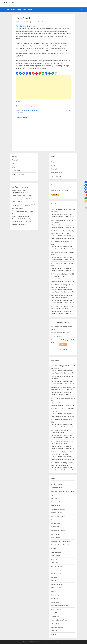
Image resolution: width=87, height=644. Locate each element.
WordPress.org (56, 176)
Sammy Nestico (56, 609)
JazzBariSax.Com (57, 566)
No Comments (44, 22)
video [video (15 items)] (30, 221)
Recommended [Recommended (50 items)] (18, 211)
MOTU (53, 591)
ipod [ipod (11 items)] (27, 196)
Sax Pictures (55, 616)
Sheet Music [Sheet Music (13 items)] (23, 214)
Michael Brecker (57, 588)
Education (25, 106)
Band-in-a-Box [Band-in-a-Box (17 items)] (28, 187)
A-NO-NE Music (57, 484)
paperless (35, 106)
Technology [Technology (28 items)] (16, 221)
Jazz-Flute (55, 559)
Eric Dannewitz (56, 523)
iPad (30, 106)
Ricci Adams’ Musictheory (60, 606)
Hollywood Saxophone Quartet (61, 541)
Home (13, 10)
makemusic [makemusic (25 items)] (29, 199)
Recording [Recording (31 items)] (29, 211)
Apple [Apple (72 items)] (18, 187)
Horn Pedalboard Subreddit (60, 545)
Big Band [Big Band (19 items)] (15, 190)
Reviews (15, 167)
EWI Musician (56, 527)
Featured (15, 160)
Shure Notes (55, 624)
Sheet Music (16, 171)
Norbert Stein (56, 595)
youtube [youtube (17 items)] (24, 224)
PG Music (55, 599)
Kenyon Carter (56, 574)
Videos (14, 178)
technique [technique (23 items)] (29, 219)
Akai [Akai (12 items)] (13, 187)
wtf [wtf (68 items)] (19, 224)
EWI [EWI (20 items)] (23, 193)
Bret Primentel (56, 505)
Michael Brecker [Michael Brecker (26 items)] (23, 202)
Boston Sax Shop (57, 502)
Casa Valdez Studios (58, 509)
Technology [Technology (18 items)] (24, 221)
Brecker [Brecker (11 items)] (20, 190)
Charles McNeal (57, 513)
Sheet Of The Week (18, 174)
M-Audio (54, 577)
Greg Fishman (56, 538)
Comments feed (57, 173)
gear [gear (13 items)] (31, 193)
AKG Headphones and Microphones (63, 491)
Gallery (19, 10)
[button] (17, 73)
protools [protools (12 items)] (21, 209)
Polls (25, 10)
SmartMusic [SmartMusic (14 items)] (26, 217)
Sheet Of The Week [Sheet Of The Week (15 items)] (17, 216)
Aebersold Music (57, 488)
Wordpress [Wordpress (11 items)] (14, 225)
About (7, 10)
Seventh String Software (59, 620)
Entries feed (55, 169)
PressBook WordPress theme (56, 642)
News (14, 164)
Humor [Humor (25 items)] (19, 196)
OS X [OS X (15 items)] (23, 205)
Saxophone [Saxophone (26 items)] (16, 214)
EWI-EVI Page (56, 534)
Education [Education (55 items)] (16, 193)
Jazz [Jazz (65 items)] (14, 199)
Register (54, 162)
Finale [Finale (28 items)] (27, 193)
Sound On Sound (57, 627)
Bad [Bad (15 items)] (22, 187)
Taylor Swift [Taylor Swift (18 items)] (22, 219)
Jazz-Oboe (55, 563)
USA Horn (55, 634)
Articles (31, 10)
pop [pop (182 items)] (33, 205)
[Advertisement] (43, 87)
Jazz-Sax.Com (9, 3)
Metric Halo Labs (57, 584)
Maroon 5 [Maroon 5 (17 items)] (15, 202)
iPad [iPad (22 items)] (24, 196)
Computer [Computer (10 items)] (25, 190)
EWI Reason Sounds (58, 531)
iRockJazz (55, 548)
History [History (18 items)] (14, 196)
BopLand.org (56, 498)
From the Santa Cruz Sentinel (26, 26)
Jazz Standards (56, 552)
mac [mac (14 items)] (24, 199)
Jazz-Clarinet (56, 556)
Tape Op (54, 631)
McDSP (54, 581)
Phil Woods (55, 602)
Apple (20, 106)
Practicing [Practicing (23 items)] (15, 208)
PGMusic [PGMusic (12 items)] (28, 206)
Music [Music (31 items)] (32, 202)
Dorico (54, 520)
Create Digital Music (58, 516)
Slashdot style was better (61, 333)
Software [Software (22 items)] (15, 219)
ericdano (34, 22)
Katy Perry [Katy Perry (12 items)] (19, 199)
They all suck (57, 336)
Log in (53, 165)
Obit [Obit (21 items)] (13, 205)
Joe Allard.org (56, 570)
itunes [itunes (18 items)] (30, 196)
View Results (63, 350)
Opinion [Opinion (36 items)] (18, 205)
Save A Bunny (56, 613)
